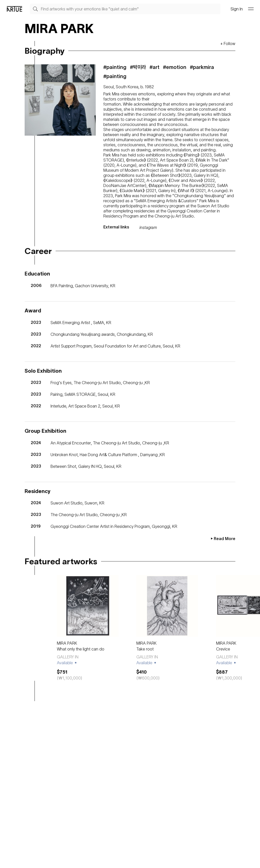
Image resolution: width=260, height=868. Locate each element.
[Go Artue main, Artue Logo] (14, 9)
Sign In (237, 9)
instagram (148, 227)
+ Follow (228, 44)
